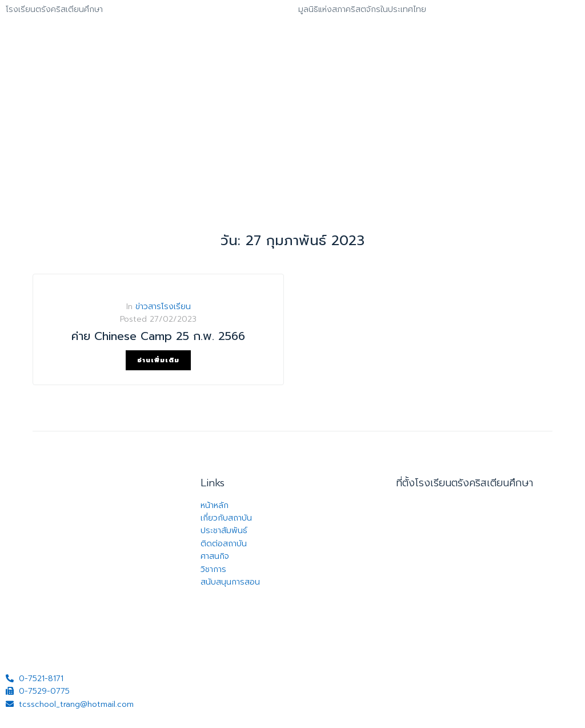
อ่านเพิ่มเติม (158, 360)
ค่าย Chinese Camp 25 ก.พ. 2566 (158, 336)
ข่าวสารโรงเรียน (163, 307)
